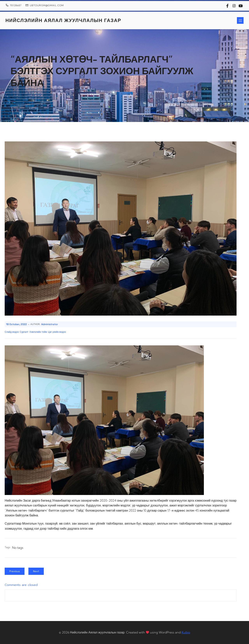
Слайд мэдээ (12, 332)
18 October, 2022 (16, 324)
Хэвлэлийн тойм (38, 332)
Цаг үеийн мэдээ (57, 332)
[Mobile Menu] (240, 20)
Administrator (50, 324)
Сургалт (24, 332)
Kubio (186, 632)
